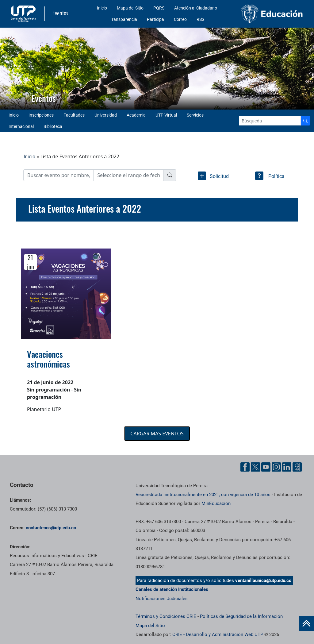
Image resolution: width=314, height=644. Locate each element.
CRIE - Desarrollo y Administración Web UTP (218, 634)
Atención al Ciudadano (196, 8)
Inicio (102, 8)
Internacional (21, 126)
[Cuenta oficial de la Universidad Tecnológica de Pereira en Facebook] (245, 467)
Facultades (74, 115)
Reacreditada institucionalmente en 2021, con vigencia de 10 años (203, 495)
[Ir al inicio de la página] (306, 623)
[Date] (128, 175)
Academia (136, 115)
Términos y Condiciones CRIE (166, 616)
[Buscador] (305, 121)
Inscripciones (41, 115)
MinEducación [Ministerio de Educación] (216, 503)
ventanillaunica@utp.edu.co (263, 580)
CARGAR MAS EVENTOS (157, 434)
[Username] (58, 175)
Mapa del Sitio (130, 8)
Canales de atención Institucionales (172, 589)
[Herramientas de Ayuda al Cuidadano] (297, 467)
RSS (200, 19)
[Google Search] (270, 121)
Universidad (106, 115)
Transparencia (123, 19)
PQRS (159, 8)
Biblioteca (53, 126)
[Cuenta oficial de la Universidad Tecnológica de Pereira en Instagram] (276, 467)
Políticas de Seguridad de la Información (241, 616)
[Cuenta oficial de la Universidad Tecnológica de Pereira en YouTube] (266, 467)
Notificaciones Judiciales (162, 599)
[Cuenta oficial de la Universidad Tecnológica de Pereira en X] (255, 467)
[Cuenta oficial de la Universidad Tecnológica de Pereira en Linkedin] (287, 467)
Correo (180, 19)
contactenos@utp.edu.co (51, 528)
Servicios (195, 115)
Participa (155, 19)
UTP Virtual (166, 115)
